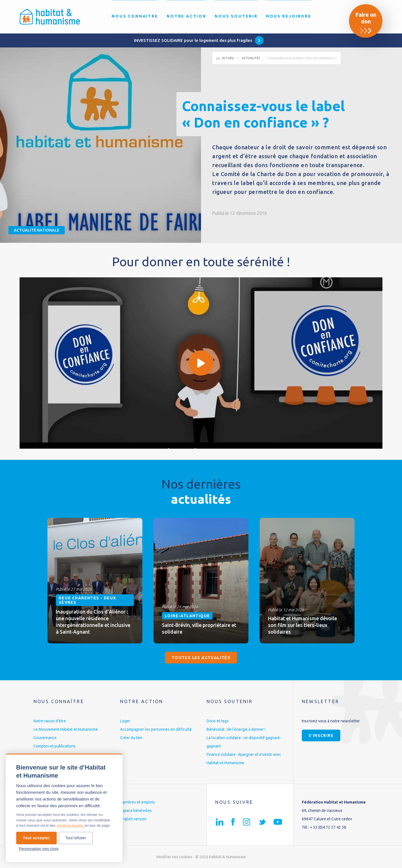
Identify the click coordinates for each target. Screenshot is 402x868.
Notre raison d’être (50, 721)
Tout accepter (36, 838)
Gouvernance (45, 738)
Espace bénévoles (136, 811)
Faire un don (366, 18)
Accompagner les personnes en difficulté (156, 729)
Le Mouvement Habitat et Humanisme (66, 729)
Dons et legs (218, 721)
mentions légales (70, 825)
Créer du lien (131, 738)
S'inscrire (321, 735)
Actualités (251, 58)
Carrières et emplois (137, 802)
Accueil (228, 58)
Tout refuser (76, 838)
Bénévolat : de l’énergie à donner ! (236, 729)
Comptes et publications (55, 746)
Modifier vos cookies (174, 857)
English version (133, 819)
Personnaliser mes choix (39, 849)
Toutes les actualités (201, 658)
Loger (125, 721)
